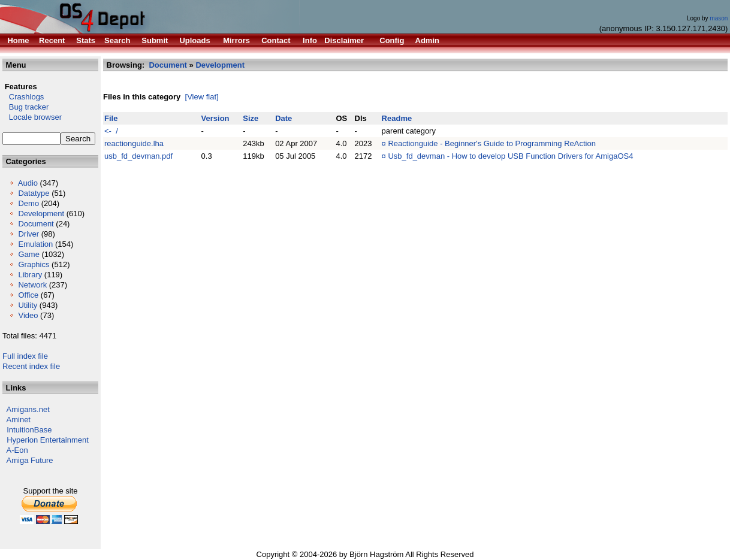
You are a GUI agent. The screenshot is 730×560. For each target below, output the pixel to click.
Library (30, 275)
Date (283, 118)
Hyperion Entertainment (48, 440)
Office (28, 295)
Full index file (25, 356)
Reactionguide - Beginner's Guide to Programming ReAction (491, 143)
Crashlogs (23, 97)
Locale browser (32, 117)
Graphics (34, 264)
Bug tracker (25, 107)
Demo (28, 203)
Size (251, 118)
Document (36, 224)
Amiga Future (30, 460)
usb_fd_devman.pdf (138, 156)
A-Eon (17, 450)
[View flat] (202, 97)
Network (32, 285)
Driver (28, 234)
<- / (111, 131)
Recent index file (31, 366)
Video (28, 315)
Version (215, 118)
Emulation (35, 244)
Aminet (19, 420)
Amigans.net (28, 409)
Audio (28, 183)
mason (719, 18)
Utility (28, 305)
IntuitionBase (29, 430)
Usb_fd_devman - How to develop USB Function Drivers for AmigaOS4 (510, 156)
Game (28, 254)
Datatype (34, 193)
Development (41, 214)
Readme (397, 118)
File (111, 118)
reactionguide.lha (134, 143)
